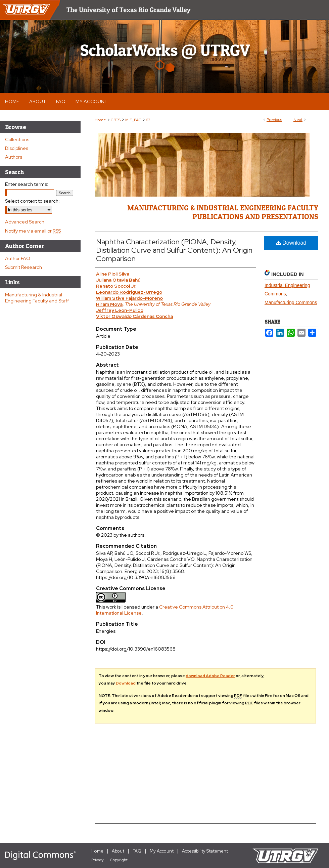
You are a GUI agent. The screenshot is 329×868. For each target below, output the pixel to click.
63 (148, 120)
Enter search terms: (27, 184)
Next (298, 120)
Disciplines (17, 148)
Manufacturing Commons (291, 302)
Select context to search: (32, 201)
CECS (116, 120)
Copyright (119, 860)
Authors (14, 157)
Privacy (98, 860)
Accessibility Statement (205, 851)
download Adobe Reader (210, 676)
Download (291, 243)
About (118, 851)
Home (100, 120)
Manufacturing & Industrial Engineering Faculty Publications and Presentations (223, 212)
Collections (17, 139)
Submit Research (23, 267)
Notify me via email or (33, 231)
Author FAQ (18, 258)
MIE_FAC (133, 120)
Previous (274, 120)
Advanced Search (25, 222)
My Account (162, 851)
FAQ (137, 851)
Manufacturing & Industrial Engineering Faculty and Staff (37, 298)
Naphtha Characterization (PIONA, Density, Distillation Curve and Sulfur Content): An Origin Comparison (174, 250)
